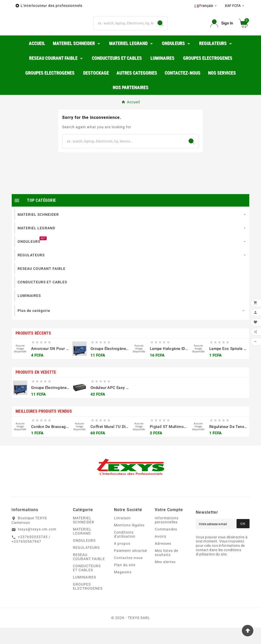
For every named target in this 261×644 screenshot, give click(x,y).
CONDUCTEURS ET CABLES (87, 584)
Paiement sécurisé (130, 567)
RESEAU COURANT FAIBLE (89, 573)
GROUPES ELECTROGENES (88, 603)
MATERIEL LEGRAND (82, 548)
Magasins (123, 588)
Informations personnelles (167, 536)
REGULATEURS (86, 564)
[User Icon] (222, 31)
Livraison (122, 534)
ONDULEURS (84, 557)
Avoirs (160, 553)
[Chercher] (123, 32)
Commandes (166, 546)
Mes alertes (165, 578)
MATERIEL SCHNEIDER (84, 536)
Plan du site (125, 581)
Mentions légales (129, 541)
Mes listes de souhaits (166, 569)
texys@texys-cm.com (37, 546)
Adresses (163, 560)
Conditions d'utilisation (125, 551)
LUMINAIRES (84, 594)
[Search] (160, 32)
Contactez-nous (128, 574)
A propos (122, 560)
